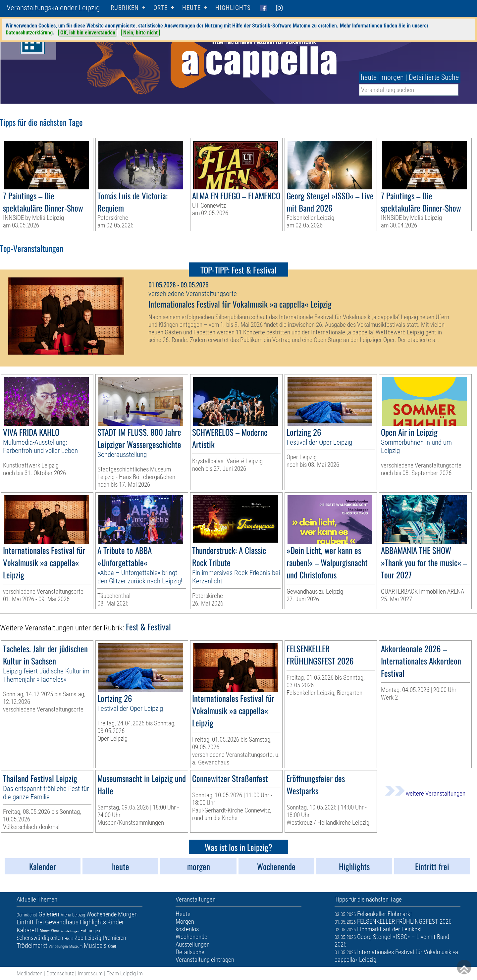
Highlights (233, 8)
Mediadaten (29, 973)
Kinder (116, 922)
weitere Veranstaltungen (425, 793)
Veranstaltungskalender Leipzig (53, 8)
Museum (76, 947)
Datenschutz (60, 973)
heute (369, 77)
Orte (160, 8)
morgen (393, 77)
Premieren (114, 938)
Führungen (90, 931)
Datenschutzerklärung (29, 33)
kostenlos (187, 929)
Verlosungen (58, 947)
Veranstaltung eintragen (205, 960)
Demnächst (27, 915)
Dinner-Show (50, 931)
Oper (112, 946)
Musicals (95, 946)
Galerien (49, 914)
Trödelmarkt (32, 946)
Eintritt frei (30, 922)
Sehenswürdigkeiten (40, 938)
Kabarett (27, 930)
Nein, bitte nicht (140, 33)
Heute (69, 939)
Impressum (90, 973)
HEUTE (191, 8)
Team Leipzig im (125, 973)
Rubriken (125, 8)
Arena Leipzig (73, 915)
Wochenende (102, 914)
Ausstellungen (70, 931)
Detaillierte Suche (434, 77)
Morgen (128, 914)
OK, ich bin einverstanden (88, 33)
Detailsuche (190, 952)
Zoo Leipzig (88, 938)
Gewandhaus (62, 922)
